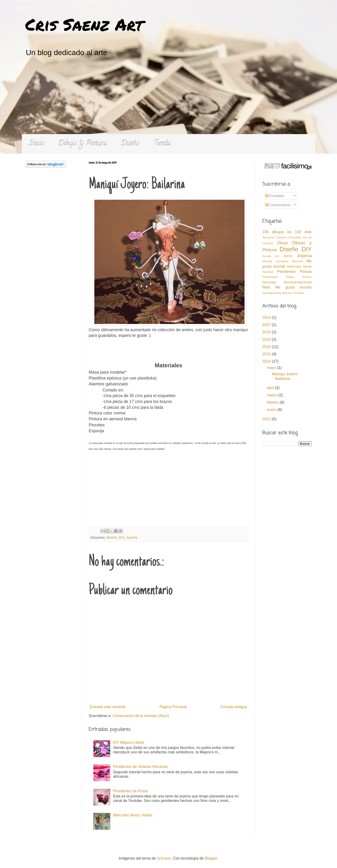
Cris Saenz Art (84, 24)
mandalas (282, 261)
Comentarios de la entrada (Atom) (141, 716)
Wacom (287, 293)
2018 (267, 340)
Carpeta (281, 237)
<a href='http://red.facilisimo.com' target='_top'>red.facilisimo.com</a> (288, 166)
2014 (267, 361)
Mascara (297, 261)
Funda (267, 256)
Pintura (306, 272)
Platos (290, 277)
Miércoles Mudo (299, 267)
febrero (273, 402)
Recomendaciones (298, 282)
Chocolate (294, 237)
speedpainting (272, 293)
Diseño (130, 144)
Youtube (298, 293)
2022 (267, 325)
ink (277, 256)
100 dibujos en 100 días (287, 232)
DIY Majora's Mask (128, 742)
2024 (267, 318)
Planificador (270, 277)
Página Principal (173, 707)
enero (272, 410)
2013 (267, 419)
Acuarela (268, 237)
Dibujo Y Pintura (82, 144)
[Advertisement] (168, 99)
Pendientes (287, 272)
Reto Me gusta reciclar (287, 287)
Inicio (36, 144)
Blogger (211, 858)
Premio (307, 277)
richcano (164, 858)
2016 (267, 347)
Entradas (275, 196)
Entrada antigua (234, 707)
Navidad (268, 272)
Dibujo (282, 243)
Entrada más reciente (108, 707)
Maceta (267, 261)
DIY (122, 537)
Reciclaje (269, 282)
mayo (272, 368)
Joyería (132, 537)
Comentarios (278, 205)
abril (271, 388)
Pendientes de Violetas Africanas (140, 767)
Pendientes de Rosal (130, 791)
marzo (273, 395)
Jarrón (288, 256)
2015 (267, 354)
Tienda (162, 144)
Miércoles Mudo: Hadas (133, 815)
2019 (267, 332)
